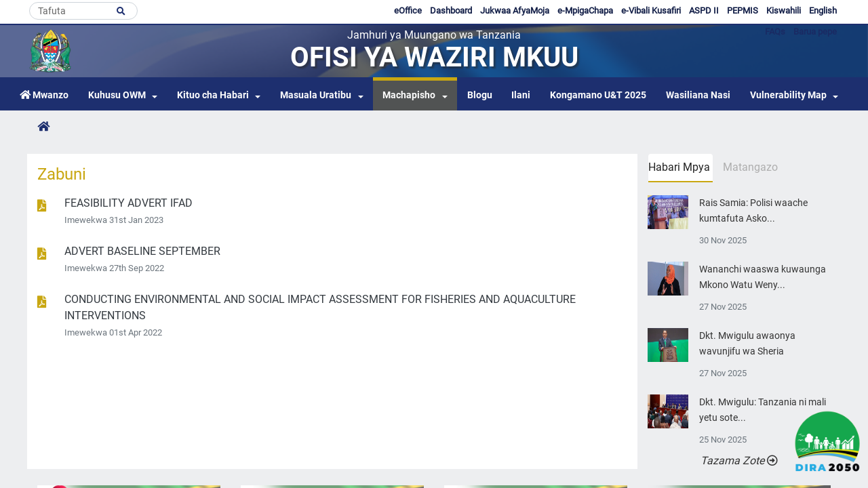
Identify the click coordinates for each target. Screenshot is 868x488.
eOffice (408, 11)
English (823, 11)
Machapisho (409, 95)
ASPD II (704, 11)
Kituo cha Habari (213, 95)
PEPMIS (743, 11)
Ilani (521, 95)
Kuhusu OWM (117, 95)
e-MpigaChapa (585, 11)
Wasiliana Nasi (698, 95)
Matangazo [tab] (750, 167)
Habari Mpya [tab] (679, 167)
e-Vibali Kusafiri (651, 11)
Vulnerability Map (788, 95)
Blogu (480, 95)
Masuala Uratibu (316, 95)
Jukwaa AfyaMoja (515, 11)
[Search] (83, 11)
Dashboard (451, 11)
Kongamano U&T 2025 (598, 95)
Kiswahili (784, 11)
